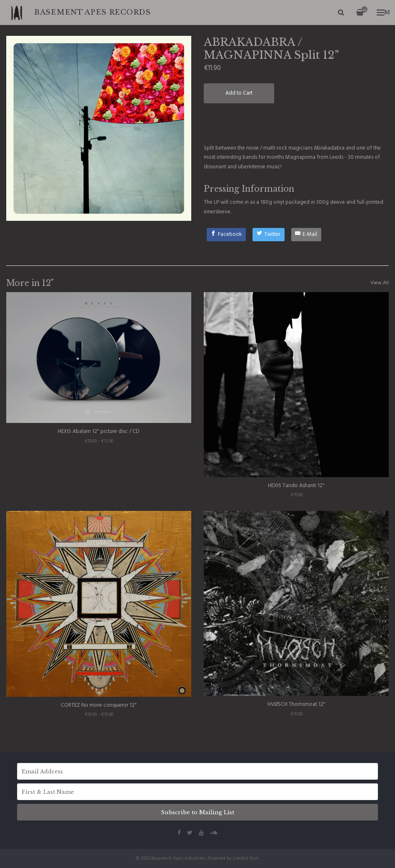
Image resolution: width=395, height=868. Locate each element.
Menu (383, 12)
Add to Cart (239, 93)
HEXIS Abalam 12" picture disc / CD (99, 431)
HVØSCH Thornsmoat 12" (296, 704)
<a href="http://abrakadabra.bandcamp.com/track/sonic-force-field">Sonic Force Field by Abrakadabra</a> (296, 123)
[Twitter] (269, 235)
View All (380, 283)
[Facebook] (226, 235)
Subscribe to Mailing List (197, 812)
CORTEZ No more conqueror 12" (99, 705)
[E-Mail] (306, 235)
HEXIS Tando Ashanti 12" (296, 486)
